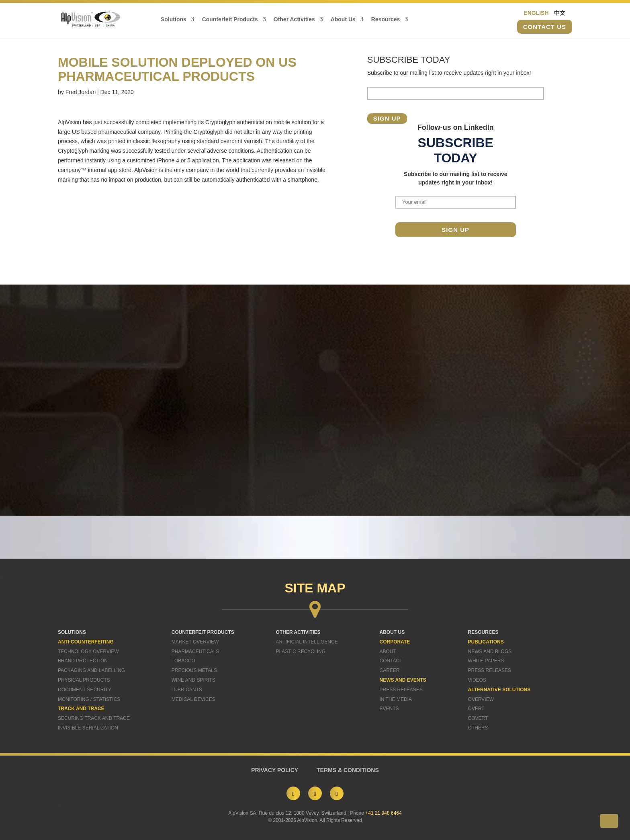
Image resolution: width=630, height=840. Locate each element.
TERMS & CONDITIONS (348, 770)
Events (389, 709)
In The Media (396, 699)
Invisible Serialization (88, 728)
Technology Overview (88, 652)
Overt (476, 709)
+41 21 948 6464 (383, 813)
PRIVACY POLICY (275, 770)
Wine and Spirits (193, 680)
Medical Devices (193, 699)
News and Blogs (490, 652)
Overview (481, 699)
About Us (343, 19)
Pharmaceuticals (195, 652)
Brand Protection (83, 661)
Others (478, 728)
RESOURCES (483, 632)
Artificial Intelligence (307, 642)
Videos (477, 680)
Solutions (174, 19)
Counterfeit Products (230, 19)
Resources (386, 19)
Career (390, 670)
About (388, 652)
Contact (391, 661)
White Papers (486, 661)
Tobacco (183, 661)
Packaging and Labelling (91, 670)
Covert (478, 718)
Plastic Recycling (301, 652)
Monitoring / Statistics (89, 699)
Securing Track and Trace (94, 718)
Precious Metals (194, 670)
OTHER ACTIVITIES (298, 632)
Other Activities (294, 19)
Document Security (85, 690)
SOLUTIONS (72, 632)
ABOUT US (392, 632)
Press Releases (401, 690)
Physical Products (84, 680)
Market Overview (195, 642)
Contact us (545, 27)
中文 (560, 13)
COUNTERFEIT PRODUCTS (203, 632)
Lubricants (187, 690)
